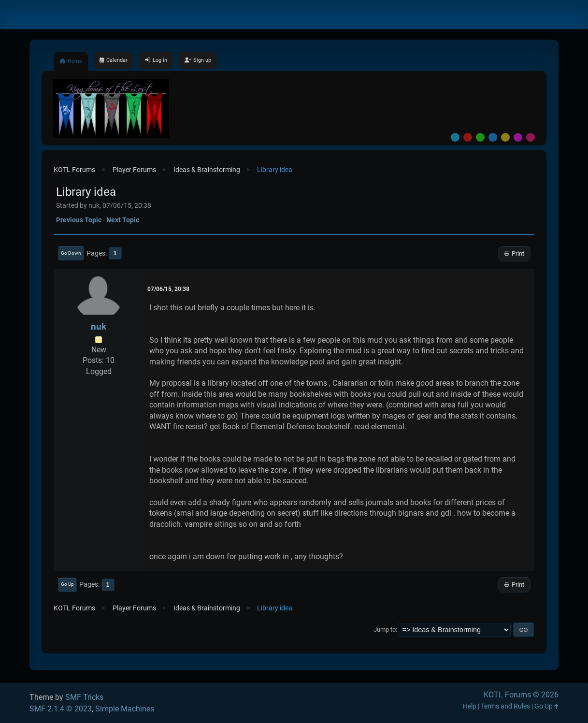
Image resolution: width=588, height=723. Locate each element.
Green (480, 137)
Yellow (505, 137)
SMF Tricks (84, 697)
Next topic (123, 220)
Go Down (71, 253)
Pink (531, 137)
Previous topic (79, 220)
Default (455, 137)
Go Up (67, 584)
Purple (518, 137)
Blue (493, 137)
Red (468, 137)
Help (470, 706)
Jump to (385, 629)
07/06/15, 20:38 (168, 289)
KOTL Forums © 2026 (521, 695)
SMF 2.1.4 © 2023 (61, 709)
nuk (99, 326)
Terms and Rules (505, 706)
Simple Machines (125, 709)
